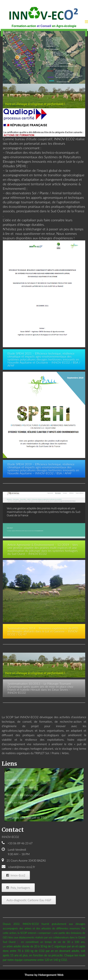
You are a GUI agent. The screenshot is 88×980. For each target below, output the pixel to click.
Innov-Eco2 (16, 875)
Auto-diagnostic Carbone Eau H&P (29, 900)
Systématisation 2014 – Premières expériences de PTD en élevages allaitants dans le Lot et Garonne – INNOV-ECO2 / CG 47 (43, 631)
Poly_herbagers (18, 888)
